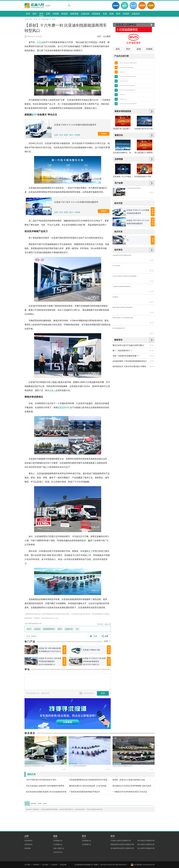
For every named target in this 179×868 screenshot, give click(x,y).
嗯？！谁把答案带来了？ (122, 330)
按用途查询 (28, 832)
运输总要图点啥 (119, 297)
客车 (60, 629)
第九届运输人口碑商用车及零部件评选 (131, 810)
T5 (77, 629)
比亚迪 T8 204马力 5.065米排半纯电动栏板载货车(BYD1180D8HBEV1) (50, 661)
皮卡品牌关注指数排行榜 (146, 836)
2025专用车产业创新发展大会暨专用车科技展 (68, 812)
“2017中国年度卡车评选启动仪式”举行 (41, 780)
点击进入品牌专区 (126, 25)
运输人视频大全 (59, 836)
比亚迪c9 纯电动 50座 (91, 650)
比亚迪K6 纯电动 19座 (129, 75)
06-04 (152, 216)
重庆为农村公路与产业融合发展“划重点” (128, 324)
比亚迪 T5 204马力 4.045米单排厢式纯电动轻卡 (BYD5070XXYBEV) (136, 80)
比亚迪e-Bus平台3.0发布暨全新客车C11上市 (144, 143)
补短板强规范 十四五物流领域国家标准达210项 (131, 340)
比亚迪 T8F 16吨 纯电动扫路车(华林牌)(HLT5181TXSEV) (50, 650)
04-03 (152, 335)
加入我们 (45, 852)
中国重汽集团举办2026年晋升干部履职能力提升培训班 (131, 276)
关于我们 (28, 852)
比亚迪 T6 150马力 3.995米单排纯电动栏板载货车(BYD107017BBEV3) (94, 661)
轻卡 (34, 115)
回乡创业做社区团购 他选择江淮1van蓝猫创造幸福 (46, 792)
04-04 (152, 324)
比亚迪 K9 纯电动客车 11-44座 (132, 109)
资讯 (118, 49)
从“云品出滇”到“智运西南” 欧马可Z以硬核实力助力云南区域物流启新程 (131, 286)
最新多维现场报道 (123, 123)
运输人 (52, 390)
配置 (66, 135)
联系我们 (37, 852)
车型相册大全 (87, 832)
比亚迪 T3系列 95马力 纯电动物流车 (134, 86)
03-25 (152, 276)
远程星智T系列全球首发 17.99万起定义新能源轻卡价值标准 (131, 307)
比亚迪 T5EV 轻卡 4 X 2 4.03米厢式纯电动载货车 (76, 202)
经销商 (77, 135)
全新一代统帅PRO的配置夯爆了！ (126, 335)
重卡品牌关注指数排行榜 (146, 832)
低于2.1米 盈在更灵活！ (122, 281)
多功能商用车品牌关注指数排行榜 (122, 836)
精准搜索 (28, 836)
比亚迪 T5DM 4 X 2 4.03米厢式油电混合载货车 (75, 125)
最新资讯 (118, 319)
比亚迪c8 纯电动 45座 (128, 103)
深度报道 (45, 19)
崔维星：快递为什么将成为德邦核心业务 (129, 780)
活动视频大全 (58, 828)
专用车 (85, 762)
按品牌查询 (28, 828)
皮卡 (91, 551)
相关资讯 (118, 270)
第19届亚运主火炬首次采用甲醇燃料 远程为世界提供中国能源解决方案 (133, 786)
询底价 (104, 134)
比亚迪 (40, 42)
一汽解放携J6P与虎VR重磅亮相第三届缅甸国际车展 (131, 291)
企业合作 (54, 852)
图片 (71, 135)
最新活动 (119, 150)
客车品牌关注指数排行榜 (146, 828)
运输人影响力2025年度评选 (37, 812)
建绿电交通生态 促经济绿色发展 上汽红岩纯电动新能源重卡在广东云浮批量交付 (89, 786)
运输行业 (69, 629)
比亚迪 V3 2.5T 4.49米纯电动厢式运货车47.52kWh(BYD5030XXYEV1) (136, 63)
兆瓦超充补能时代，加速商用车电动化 (123, 170)
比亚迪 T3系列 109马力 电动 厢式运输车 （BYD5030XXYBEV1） (136, 92)
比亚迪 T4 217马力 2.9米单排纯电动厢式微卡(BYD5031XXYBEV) (136, 97)
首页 (36, 19)
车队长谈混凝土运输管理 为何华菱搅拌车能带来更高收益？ (46, 786)
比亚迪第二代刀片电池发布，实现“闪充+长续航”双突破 (123, 197)
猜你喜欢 (30, 733)
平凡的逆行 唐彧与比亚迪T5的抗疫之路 (141, 211)
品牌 (56, 135)
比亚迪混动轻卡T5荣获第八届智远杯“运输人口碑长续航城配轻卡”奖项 (144, 197)
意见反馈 (63, 852)
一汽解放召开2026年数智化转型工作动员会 (130, 792)
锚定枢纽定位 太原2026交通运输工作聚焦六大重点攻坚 (131, 346)
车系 (61, 135)
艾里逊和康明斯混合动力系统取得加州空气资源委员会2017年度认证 (89, 780)
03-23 (152, 307)
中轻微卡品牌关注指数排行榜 (121, 828)
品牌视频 (119, 176)
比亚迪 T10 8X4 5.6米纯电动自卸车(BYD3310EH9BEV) (136, 69)
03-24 (152, 297)
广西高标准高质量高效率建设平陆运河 (85, 792)
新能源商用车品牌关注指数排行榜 (122, 832)
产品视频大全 (58, 832)
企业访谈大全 (58, 840)
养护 (128, 49)
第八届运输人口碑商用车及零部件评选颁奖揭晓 (144, 170)
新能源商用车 (64, 407)
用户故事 (119, 203)
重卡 (78, 762)
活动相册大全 (87, 828)
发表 (103, 693)
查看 (153, 260)
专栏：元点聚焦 (104, 36)
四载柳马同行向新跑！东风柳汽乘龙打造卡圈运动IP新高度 (131, 302)
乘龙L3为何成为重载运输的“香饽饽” (127, 312)
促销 (139, 49)
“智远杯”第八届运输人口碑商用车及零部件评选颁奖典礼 (123, 143)
